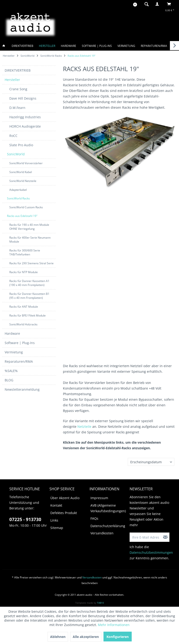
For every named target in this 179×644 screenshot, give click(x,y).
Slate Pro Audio (21, 145)
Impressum (99, 498)
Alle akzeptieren (86, 637)
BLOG (9, 380)
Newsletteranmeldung (22, 389)
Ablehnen (58, 637)
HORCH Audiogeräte (25, 126)
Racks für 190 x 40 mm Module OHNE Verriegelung (29, 227)
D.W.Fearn (17, 108)
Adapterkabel (18, 190)
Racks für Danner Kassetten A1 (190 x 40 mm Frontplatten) (29, 283)
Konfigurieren (118, 637)
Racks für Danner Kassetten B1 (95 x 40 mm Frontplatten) (29, 296)
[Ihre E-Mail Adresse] (146, 537)
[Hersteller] (47, 46)
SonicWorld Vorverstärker (26, 163)
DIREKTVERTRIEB (18, 70)
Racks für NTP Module (24, 272)
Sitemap (57, 528)
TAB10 (100, 603)
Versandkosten (102, 533)
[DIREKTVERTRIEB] (22, 46)
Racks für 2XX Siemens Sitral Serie (31, 263)
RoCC (13, 136)
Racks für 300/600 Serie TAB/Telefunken (25, 252)
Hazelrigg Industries (25, 117)
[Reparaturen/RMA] (154, 46)
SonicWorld (16, 154)
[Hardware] (69, 46)
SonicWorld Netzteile (23, 181)
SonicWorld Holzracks (23, 324)
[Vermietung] (126, 46)
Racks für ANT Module (24, 307)
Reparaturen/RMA (19, 361)
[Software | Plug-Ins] (97, 46)
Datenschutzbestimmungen (151, 552)
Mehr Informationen (114, 625)
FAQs (94, 518)
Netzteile (84, 426)
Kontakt (56, 505)
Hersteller (12, 80)
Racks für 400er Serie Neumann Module (30, 240)
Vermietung (14, 352)
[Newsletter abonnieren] (165, 537)
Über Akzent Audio (65, 498)
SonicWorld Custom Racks (26, 207)
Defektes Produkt (64, 513)
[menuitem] (145, 4)
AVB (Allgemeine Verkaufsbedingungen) (108, 508)
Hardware (12, 333)
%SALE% (11, 371)
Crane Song (18, 89)
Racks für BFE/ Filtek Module (28, 315)
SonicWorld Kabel (21, 172)
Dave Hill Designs (23, 98)
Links (54, 520)
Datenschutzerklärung (108, 526)
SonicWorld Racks (18, 198)
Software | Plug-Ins (20, 343)
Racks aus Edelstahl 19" (22, 216)
